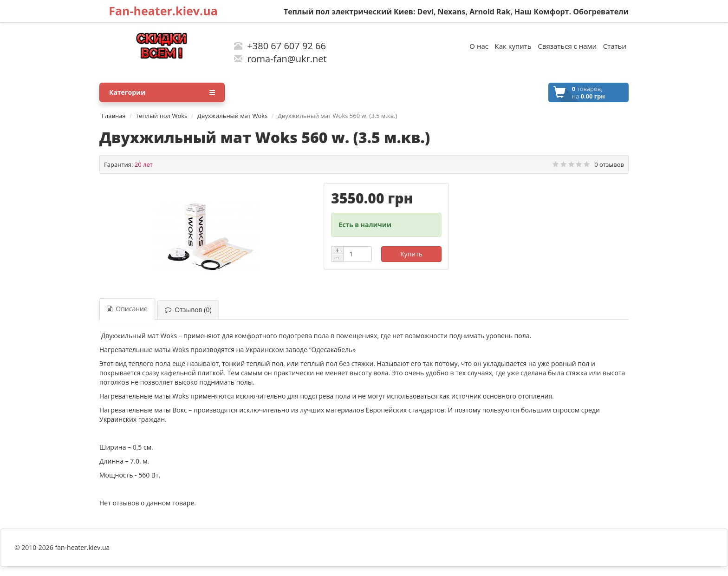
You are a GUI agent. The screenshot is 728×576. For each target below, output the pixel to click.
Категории (162, 92)
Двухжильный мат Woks (233, 116)
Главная (114, 116)
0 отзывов (609, 164)
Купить (411, 254)
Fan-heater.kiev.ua (163, 11)
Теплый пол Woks (161, 116)
